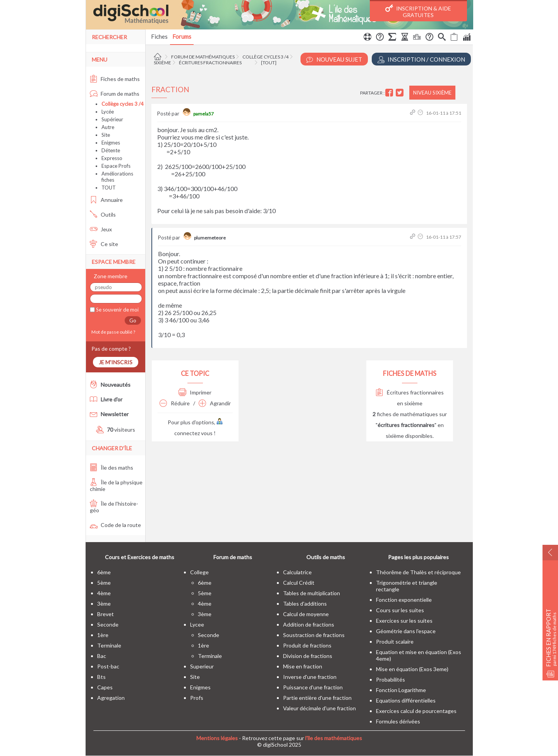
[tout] (269, 63)
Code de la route (115, 525)
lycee (197, 624)
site (195, 677)
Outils (103, 214)
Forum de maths (115, 94)
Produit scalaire (395, 641)
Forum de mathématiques (203, 57)
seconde (108, 624)
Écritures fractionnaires (210, 63)
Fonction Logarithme (401, 690)
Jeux (101, 229)
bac (102, 656)
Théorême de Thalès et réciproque (418, 572)
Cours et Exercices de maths (140, 557)
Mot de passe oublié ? (112, 332)
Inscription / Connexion (421, 59)
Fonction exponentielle (404, 600)
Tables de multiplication (312, 593)
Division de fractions (308, 656)
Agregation (111, 698)
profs (197, 698)
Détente (111, 150)
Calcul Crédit (299, 583)
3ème (104, 604)
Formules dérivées (398, 721)
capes (105, 687)
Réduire (175, 403)
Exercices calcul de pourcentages (416, 711)
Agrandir (215, 403)
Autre (108, 127)
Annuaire (106, 200)
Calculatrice (297, 572)
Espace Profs (116, 166)
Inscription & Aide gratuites (418, 11)
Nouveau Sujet (334, 59)
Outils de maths (326, 557)
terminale (109, 645)
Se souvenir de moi (117, 310)
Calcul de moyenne (306, 614)
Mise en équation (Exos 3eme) (412, 669)
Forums (182, 36)
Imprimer (195, 392)
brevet (106, 614)
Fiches (159, 36)
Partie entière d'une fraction (317, 698)
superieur (202, 666)
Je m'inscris (116, 362)
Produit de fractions (307, 645)
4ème (104, 593)
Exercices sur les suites (404, 621)
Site (106, 135)
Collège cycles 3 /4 (265, 57)
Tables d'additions (305, 604)
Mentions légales (217, 738)
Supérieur (112, 119)
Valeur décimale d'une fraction (319, 708)
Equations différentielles (406, 700)
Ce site (104, 244)
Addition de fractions (309, 624)
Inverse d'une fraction (310, 677)
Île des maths (112, 468)
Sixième (162, 63)
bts (101, 677)
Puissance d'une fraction (313, 687)
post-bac (108, 666)
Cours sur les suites (400, 610)
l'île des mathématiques (334, 738)
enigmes (200, 687)
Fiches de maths (115, 79)
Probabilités (391, 679)
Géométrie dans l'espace (406, 631)
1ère (103, 635)
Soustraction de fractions (314, 635)
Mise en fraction (303, 666)
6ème (104, 572)
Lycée (108, 112)
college (199, 572)
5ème (104, 583)
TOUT (109, 188)
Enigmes (111, 143)
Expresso (112, 158)
